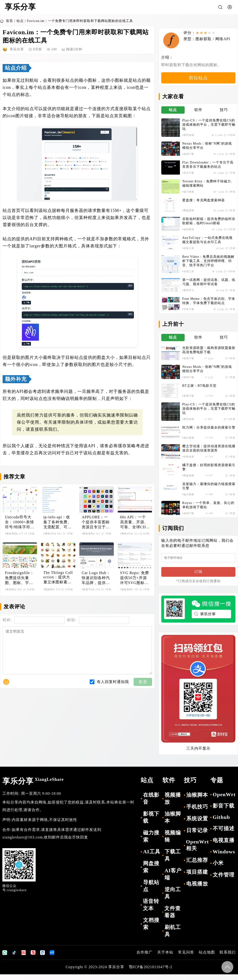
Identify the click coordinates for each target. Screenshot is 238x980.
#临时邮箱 (188, 233)
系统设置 (197, 824)
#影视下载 (188, 362)
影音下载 (224, 811)
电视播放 (197, 889)
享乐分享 (33, 787)
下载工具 (173, 861)
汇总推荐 (197, 866)
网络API (225, 39)
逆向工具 (173, 899)
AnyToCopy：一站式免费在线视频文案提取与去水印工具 (207, 244)
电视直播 (224, 846)
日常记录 (197, 836)
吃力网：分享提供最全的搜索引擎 (209, 432)
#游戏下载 (188, 158)
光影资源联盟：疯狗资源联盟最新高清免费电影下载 (209, 354)
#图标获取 (11, 534)
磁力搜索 (151, 842)
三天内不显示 (198, 754)
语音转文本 (151, 910)
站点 (20, 21)
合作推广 (144, 958)
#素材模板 (11, 589)
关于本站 (165, 958)
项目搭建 (197, 878)
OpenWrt (224, 800)
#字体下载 (188, 313)
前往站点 (198, 81)
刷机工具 (173, 936)
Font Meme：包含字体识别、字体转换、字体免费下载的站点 (209, 305)
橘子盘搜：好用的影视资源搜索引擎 (209, 471)
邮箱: (72, 620)
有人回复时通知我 (113, 691)
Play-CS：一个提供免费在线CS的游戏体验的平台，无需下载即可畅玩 (209, 129)
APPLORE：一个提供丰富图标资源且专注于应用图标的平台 (96, 522)
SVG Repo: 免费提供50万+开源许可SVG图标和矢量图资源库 (135, 578)
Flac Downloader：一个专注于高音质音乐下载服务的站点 (208, 169)
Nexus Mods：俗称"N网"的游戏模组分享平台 (207, 150)
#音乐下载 (188, 177)
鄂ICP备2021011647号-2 (151, 973)
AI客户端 (173, 880)
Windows (224, 857)
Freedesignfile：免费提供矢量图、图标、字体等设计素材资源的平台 (19, 578)
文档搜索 (151, 929)
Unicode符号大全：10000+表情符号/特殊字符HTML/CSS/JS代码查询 (19, 522)
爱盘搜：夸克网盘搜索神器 (204, 204)
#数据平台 (88, 589)
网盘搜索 (151, 873)
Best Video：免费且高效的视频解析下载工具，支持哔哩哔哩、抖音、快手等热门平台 (208, 265)
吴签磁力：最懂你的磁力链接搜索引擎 (209, 490)
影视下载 (151, 823)
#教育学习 (188, 294)
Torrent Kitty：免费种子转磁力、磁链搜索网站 (208, 187)
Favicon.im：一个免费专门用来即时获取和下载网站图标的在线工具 (80, 21)
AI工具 (152, 857)
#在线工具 (188, 252)
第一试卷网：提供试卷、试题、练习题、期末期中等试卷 (209, 286)
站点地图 (207, 958)
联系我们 (228, 958)
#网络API (49, 534)
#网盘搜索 (188, 214)
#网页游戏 (188, 139)
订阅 (198, 577)
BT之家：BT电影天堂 (199, 390)
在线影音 (151, 804)
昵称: (7, 620)
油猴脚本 (173, 823)
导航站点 (151, 892)
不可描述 (224, 834)
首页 (6, 21)
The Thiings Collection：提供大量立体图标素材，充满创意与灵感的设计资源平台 (58, 578)
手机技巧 (197, 812)
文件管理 (224, 880)
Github (221, 823)
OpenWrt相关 (198, 851)
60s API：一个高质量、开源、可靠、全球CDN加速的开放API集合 (135, 522)
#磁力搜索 (188, 196)
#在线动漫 (188, 460)
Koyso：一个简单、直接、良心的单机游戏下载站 (208, 509)
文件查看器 (172, 918)
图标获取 (206, 39)
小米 (218, 869)
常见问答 (186, 958)
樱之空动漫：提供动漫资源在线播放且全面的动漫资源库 (209, 452)
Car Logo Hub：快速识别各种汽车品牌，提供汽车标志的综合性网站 (96, 578)
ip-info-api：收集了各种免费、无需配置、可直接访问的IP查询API (57, 522)
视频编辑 (173, 842)
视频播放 (173, 804)
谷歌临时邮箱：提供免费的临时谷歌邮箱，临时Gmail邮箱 (209, 225)
